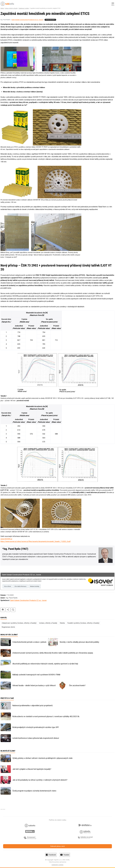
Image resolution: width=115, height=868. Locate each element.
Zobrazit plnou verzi (57, 846)
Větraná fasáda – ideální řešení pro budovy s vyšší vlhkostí (34, 685)
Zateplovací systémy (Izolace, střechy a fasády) (19, 623)
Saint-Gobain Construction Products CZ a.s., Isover (27, 20)
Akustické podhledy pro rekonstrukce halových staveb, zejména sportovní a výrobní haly (45, 664)
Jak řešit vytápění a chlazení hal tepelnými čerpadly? (32, 769)
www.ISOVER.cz (6, 539)
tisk (3, 610)
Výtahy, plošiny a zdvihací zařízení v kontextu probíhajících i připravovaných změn (42, 758)
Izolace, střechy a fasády (11, 8)
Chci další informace (20, 586)
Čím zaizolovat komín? (77, 685)
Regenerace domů (8, 627)
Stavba (2, 8)
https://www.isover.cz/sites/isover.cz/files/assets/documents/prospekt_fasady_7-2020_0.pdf (36, 541)
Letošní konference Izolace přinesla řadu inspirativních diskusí (36, 738)
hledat (13, 610)
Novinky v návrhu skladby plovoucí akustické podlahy (79, 642)
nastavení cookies (57, 865)
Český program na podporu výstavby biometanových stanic (34, 791)
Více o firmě (7, 586)
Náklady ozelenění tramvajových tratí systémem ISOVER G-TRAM (36, 675)
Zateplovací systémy (24, 8)
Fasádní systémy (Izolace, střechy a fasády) (83, 623)
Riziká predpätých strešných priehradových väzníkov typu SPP (36, 727)
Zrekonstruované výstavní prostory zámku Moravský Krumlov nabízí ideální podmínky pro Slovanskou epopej (53, 653)
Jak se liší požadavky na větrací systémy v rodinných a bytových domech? (40, 780)
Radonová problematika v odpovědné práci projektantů (33, 705)
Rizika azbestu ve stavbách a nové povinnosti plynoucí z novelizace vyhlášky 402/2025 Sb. (46, 716)
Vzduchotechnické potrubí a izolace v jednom (29, 642)
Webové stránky (35, 586)
